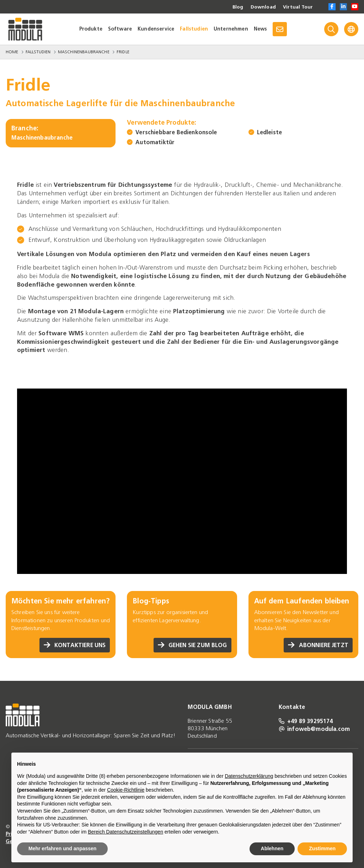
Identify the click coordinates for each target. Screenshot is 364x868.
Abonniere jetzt (318, 645)
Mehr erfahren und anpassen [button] (62, 848)
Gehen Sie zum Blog (192, 645)
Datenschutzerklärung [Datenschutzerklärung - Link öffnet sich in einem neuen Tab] (249, 776)
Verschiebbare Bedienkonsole (176, 132)
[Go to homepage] (25, 29)
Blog (237, 7)
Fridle (123, 52)
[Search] (331, 29)
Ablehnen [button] (272, 848)
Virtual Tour (298, 7)
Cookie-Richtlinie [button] (126, 790)
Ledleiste (269, 132)
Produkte (91, 29)
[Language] (351, 29)
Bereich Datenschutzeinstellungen (125, 832)
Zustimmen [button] (322, 848)
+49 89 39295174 (306, 721)
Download (262, 7)
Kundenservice (156, 29)
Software (120, 29)
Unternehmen (231, 29)
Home (12, 52)
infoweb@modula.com (314, 729)
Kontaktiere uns (74, 645)
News (261, 29)
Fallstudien (194, 29)
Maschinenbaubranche (84, 52)
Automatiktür (155, 142)
